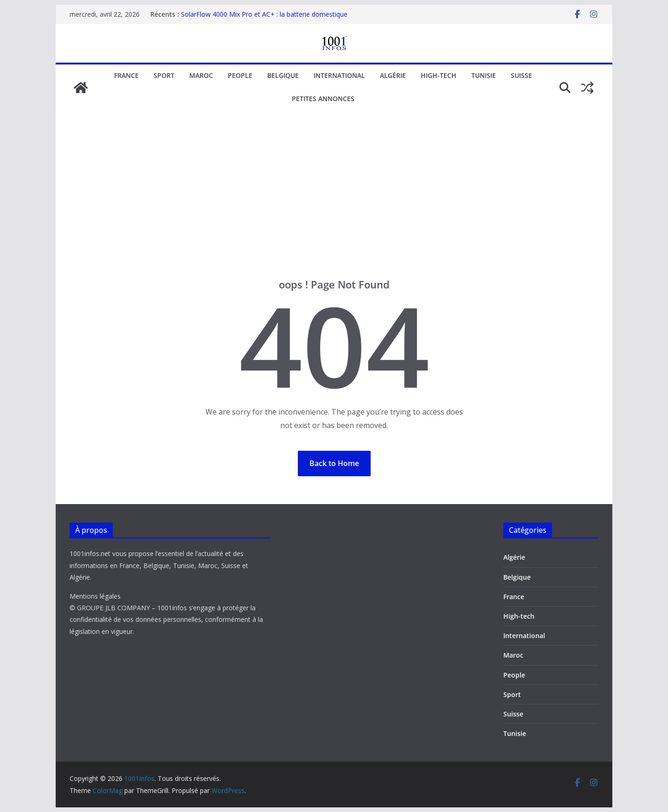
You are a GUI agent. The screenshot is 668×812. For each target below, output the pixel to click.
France (126, 75)
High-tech (439, 75)
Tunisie (484, 75)
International (339, 75)
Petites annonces (323, 99)
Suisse (521, 75)
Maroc (201, 75)
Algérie (393, 75)
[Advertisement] (334, 208)
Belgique (283, 75)
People (240, 75)
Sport (164, 75)
